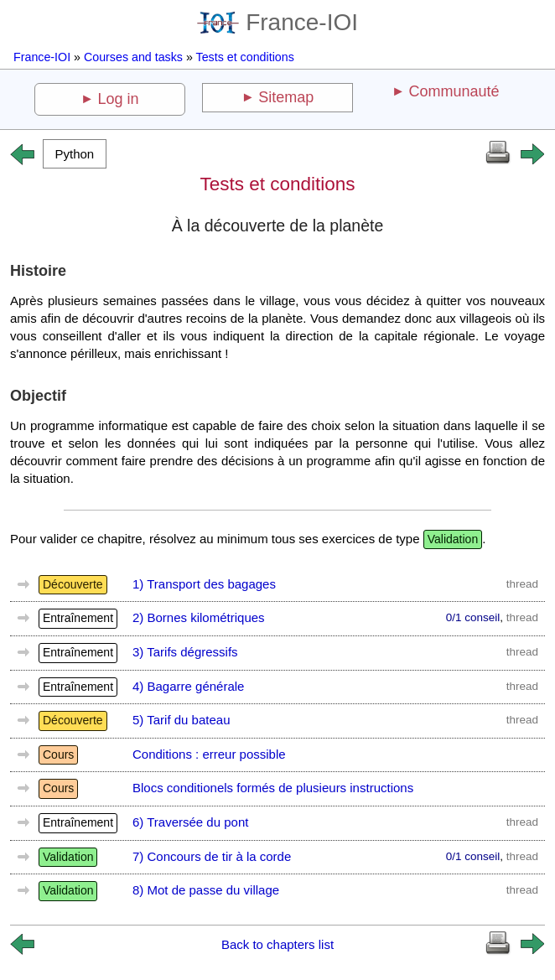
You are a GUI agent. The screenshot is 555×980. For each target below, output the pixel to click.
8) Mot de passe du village (206, 890)
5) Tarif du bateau (181, 720)
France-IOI (277, 22)
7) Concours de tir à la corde (212, 856)
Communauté (454, 91)
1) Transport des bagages (204, 584)
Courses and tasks (133, 57)
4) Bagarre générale (188, 686)
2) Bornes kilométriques (199, 617)
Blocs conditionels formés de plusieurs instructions (273, 788)
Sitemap (286, 97)
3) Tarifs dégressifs (185, 652)
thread (522, 584)
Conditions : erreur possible (209, 754)
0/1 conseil (473, 617)
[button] (75, 154)
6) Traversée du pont (190, 822)
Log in (119, 99)
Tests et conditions (245, 57)
